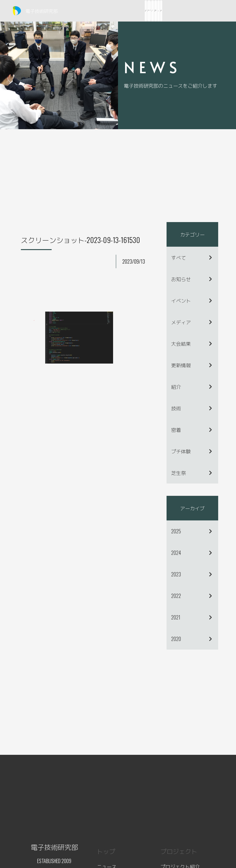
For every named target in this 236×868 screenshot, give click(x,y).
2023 (176, 574)
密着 (176, 430)
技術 (176, 408)
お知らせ (181, 279)
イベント (181, 301)
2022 (176, 596)
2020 (176, 639)
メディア (181, 322)
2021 (176, 617)
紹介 (176, 387)
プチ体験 (181, 451)
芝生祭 (179, 473)
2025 (176, 531)
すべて (179, 257)
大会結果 (181, 344)
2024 (176, 553)
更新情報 (181, 365)
